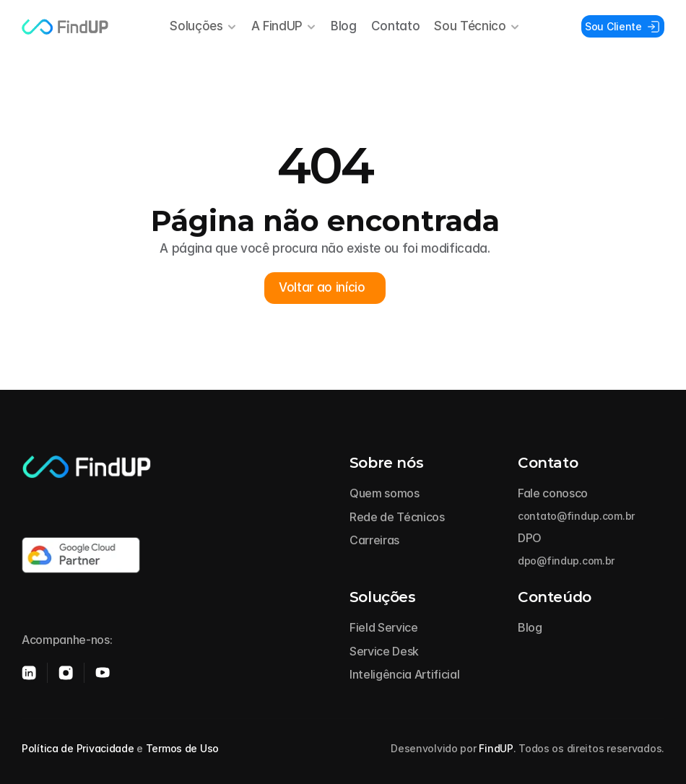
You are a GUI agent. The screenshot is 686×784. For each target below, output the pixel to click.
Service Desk (384, 651)
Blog (344, 26)
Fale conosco (553, 493)
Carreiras (374, 540)
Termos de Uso (182, 748)
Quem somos (385, 493)
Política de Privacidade (78, 748)
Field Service (384, 627)
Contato (396, 26)
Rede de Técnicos (397, 517)
